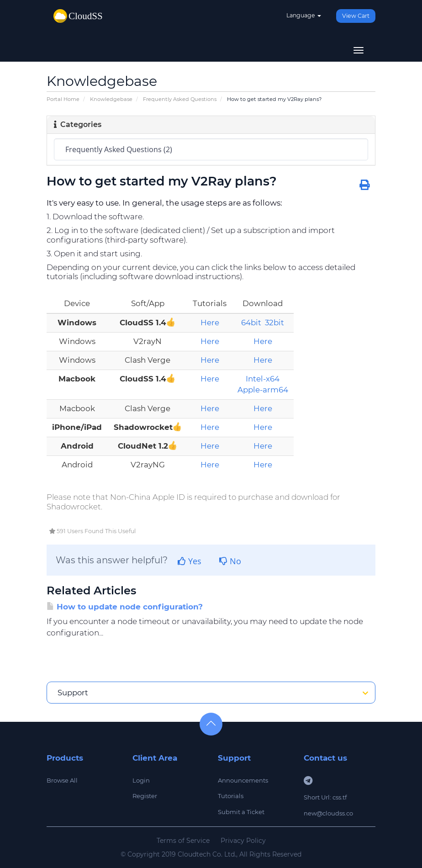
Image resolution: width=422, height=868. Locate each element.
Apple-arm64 (263, 390)
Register (145, 796)
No (230, 561)
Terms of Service (183, 841)
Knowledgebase (111, 99)
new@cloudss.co (328, 813)
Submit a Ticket (241, 812)
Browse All (62, 780)
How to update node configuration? (125, 607)
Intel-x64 (263, 379)
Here (210, 323)
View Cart (356, 16)
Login (141, 780)
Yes (190, 561)
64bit (251, 323)
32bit (274, 323)
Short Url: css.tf (325, 797)
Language (303, 15)
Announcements (243, 780)
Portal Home (63, 99)
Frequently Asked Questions (180, 99)
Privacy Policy (243, 841)
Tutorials (231, 796)
